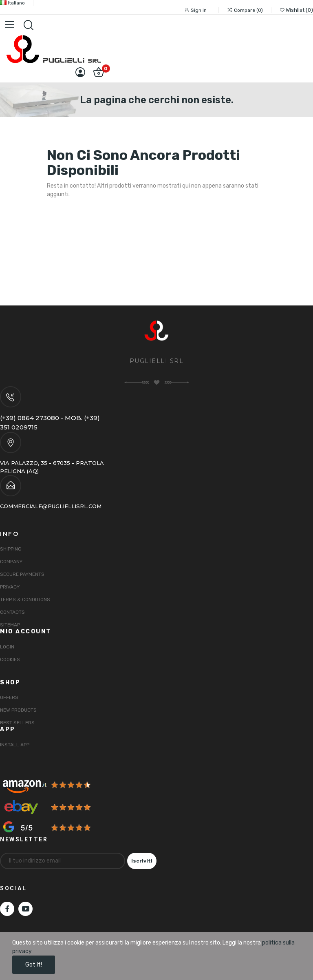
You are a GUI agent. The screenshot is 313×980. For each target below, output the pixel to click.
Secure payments (22, 574)
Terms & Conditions (25, 600)
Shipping (11, 549)
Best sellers (17, 723)
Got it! (34, 965)
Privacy (10, 587)
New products (18, 710)
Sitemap (10, 625)
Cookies (10, 659)
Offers (9, 697)
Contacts (12, 612)
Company (11, 562)
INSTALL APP (15, 745)
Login (7, 647)
